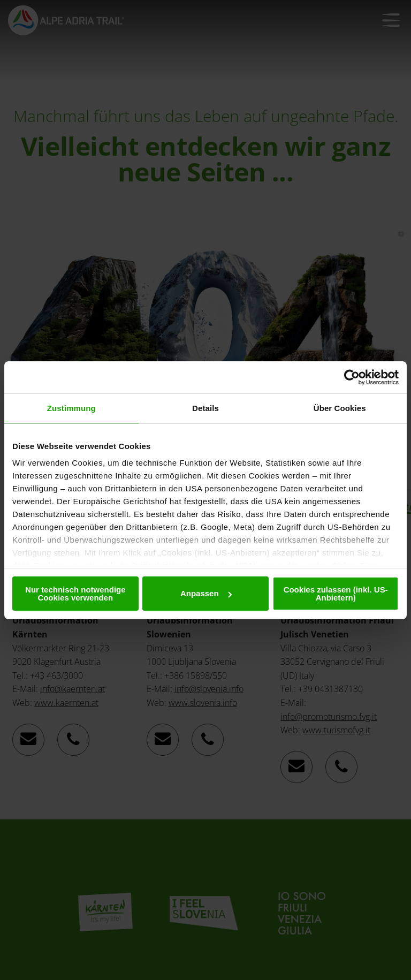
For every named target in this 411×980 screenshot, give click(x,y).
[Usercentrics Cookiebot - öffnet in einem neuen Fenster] (352, 377)
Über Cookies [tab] (340, 408)
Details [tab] (205, 408)
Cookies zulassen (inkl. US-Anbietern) (336, 594)
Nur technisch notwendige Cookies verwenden (75, 594)
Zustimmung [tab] (71, 408)
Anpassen (206, 593)
